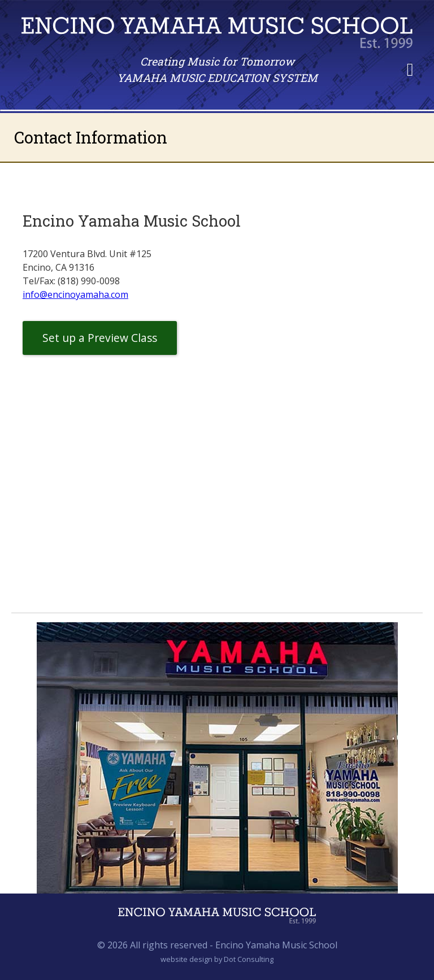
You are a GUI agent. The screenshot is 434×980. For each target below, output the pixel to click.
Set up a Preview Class (100, 338)
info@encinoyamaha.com (75, 294)
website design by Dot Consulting (217, 959)
